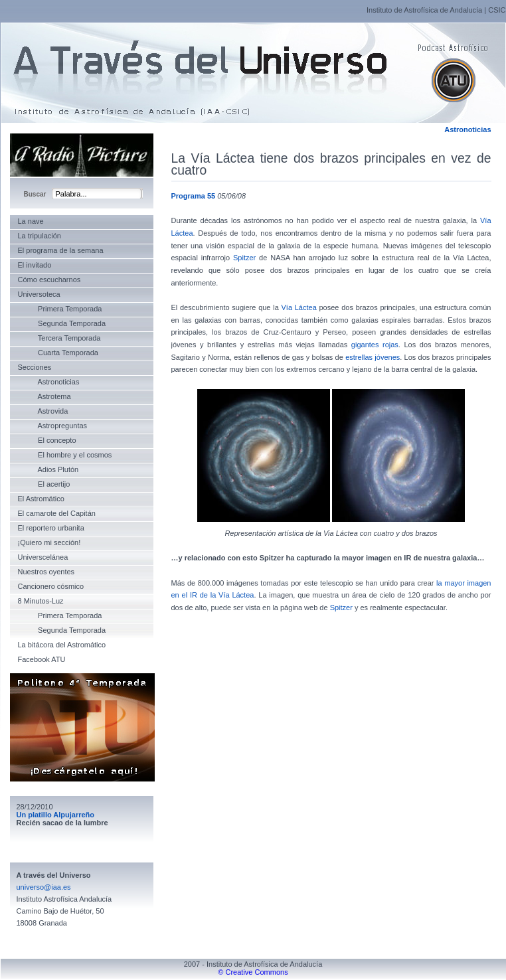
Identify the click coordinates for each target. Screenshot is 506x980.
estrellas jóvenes (373, 357)
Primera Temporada (60, 309)
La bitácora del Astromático (62, 645)
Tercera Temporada (59, 338)
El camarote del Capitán (57, 513)
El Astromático (41, 499)
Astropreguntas (53, 426)
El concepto (47, 440)
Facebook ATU (42, 659)
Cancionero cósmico (51, 586)
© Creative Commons (253, 972)
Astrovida (43, 411)
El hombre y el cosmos (65, 455)
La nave (31, 221)
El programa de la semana (61, 250)
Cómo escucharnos (49, 280)
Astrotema (44, 396)
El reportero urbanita (51, 528)
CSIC (497, 10)
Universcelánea (43, 557)
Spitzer (244, 258)
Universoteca (39, 294)
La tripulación (40, 236)
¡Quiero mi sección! (49, 542)
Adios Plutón (48, 469)
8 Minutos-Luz (41, 601)
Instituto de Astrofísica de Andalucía (424, 10)
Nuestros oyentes (46, 572)
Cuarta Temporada (58, 353)
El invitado (35, 265)
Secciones (35, 367)
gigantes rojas (375, 345)
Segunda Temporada (62, 323)
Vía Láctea (299, 307)
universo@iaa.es (44, 887)
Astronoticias (467, 129)
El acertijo (44, 484)
